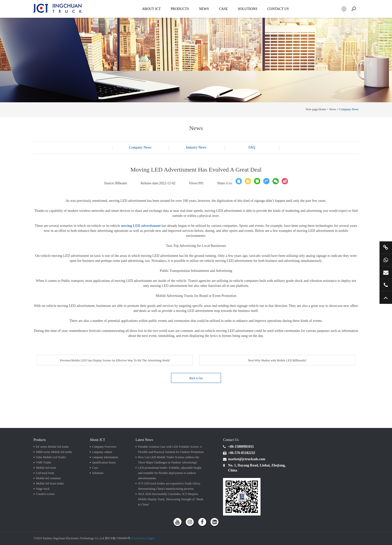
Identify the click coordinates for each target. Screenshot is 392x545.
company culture (102, 452)
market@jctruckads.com (386, 272)
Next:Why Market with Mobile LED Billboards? (277, 360)
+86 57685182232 (386, 285)
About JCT (151, 9)
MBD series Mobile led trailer (54, 452)
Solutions (98, 473)
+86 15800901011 (386, 260)
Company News (349, 109)
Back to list (196, 378)
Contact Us (278, 9)
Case (223, 9)
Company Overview (104, 447)
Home (322, 109)
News (204, 9)
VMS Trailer (44, 462)
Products (180, 9)
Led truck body (45, 473)
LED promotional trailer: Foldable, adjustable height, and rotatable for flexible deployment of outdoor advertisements (170, 473)
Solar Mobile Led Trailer (51, 457)
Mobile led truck (46, 468)
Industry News (196, 147)
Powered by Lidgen (143, 538)
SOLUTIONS (247, 9)
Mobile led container (48, 478)
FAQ (252, 147)
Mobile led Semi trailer (50, 483)
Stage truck (43, 489)
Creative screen (45, 494)
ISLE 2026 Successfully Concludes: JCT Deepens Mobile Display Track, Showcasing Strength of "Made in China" (171, 499)
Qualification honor (104, 462)
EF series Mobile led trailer (52, 447)
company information (105, 457)
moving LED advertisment (141, 226)
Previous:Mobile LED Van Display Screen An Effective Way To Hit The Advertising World (115, 360)
